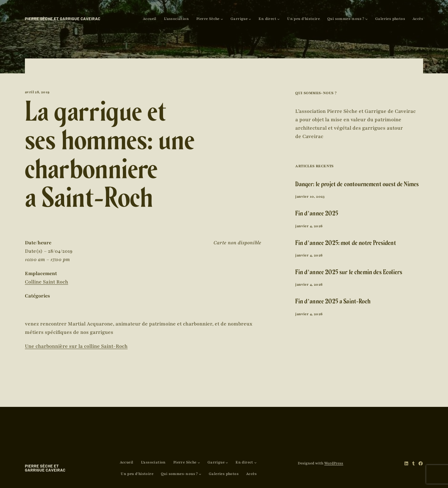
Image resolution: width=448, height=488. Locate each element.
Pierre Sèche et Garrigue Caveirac (63, 19)
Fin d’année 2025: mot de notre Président (345, 244)
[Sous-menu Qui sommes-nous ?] (366, 19)
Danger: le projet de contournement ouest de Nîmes (357, 185)
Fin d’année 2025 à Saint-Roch (333, 302)
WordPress (334, 463)
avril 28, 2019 (37, 92)
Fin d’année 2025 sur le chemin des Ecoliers (349, 273)
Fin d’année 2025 (317, 214)
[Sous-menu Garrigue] (250, 19)
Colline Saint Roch (47, 282)
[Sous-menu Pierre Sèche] (222, 19)
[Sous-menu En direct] (278, 19)
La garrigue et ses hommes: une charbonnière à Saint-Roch (110, 159)
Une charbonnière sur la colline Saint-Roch (76, 346)
